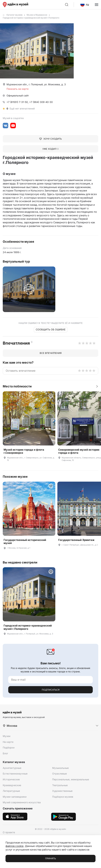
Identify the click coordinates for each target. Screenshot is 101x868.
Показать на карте (18, 89)
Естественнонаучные (15, 774)
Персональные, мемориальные (71, 779)
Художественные (62, 791)
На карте (8, 742)
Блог (5, 753)
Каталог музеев (15, 15)
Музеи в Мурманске (37, 15)
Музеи (7, 736)
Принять (50, 858)
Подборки (9, 748)
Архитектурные (12, 768)
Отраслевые (60, 774)
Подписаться (51, 690)
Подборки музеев (63, 797)
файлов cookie (15, 846)
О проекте (9, 832)
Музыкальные (60, 768)
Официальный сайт (18, 95)
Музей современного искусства (22, 802)
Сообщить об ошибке (51, 329)
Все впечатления (51, 353)
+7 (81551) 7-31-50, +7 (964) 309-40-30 (30, 102)
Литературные (11, 791)
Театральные (60, 785)
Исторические (11, 779)
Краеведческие (12, 785)
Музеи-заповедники (15, 797)
